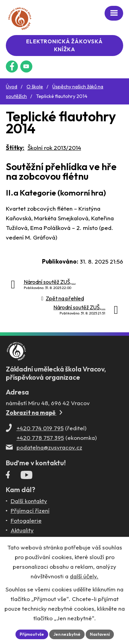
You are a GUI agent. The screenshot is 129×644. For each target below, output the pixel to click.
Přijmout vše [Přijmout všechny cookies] (32, 634)
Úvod (12, 87)
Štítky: (15, 148)
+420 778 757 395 (40, 438)
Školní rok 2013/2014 (54, 148)
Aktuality (22, 530)
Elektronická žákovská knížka (64, 45)
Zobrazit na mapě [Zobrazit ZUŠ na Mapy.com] (34, 413)
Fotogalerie (26, 520)
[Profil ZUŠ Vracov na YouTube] (26, 476)
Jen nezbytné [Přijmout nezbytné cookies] (67, 634)
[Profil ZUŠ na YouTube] (26, 66)
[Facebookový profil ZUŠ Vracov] (12, 66)
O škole (35, 87)
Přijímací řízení (30, 510)
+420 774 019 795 (40, 428)
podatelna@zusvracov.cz (49, 447)
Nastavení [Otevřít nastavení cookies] (100, 634)
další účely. (84, 576)
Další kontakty (29, 501)
